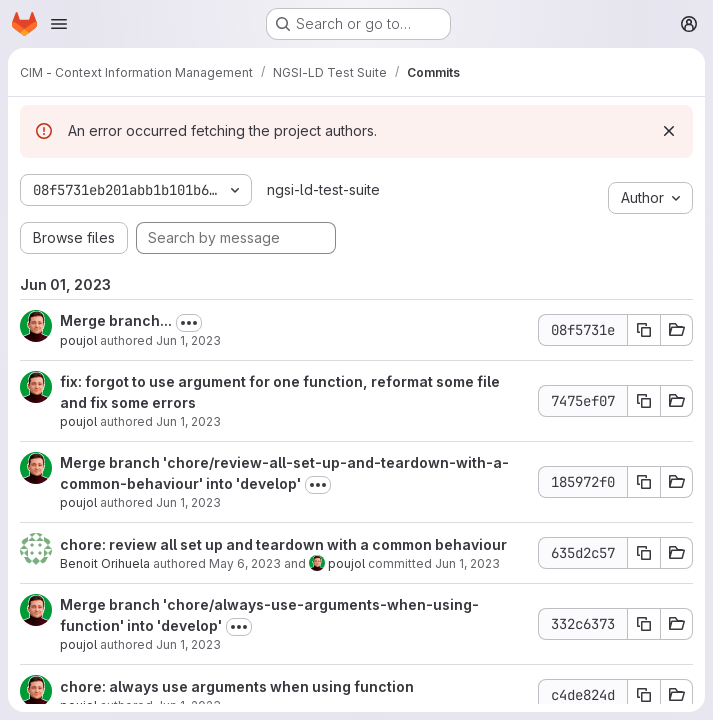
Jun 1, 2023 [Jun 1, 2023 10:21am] (188, 644)
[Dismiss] (669, 131)
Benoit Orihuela (105, 563)
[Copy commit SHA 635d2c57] (644, 553)
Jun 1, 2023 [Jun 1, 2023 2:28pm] (188, 340)
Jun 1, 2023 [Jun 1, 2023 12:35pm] (467, 563)
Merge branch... (116, 320)
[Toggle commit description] (189, 323)
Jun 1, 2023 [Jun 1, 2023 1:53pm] (188, 421)
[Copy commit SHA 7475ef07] (644, 401)
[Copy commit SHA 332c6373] (644, 624)
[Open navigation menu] (59, 24)
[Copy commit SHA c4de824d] (644, 695)
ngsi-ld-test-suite (323, 189)
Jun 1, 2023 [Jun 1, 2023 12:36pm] (188, 502)
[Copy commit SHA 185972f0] (644, 482)
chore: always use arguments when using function (237, 686)
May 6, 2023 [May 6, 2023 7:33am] (245, 563)
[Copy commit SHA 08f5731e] (644, 330)
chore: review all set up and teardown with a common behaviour (283, 544)
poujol (78, 340)
